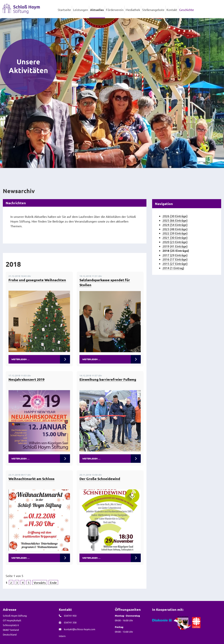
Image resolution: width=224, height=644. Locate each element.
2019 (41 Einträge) (175, 246)
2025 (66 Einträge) (175, 220)
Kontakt (172, 10)
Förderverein (115, 10)
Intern (62, 636)
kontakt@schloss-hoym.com (80, 629)
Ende (53, 582)
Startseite (64, 10)
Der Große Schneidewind (100, 479)
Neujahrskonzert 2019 (26, 379)
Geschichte (187, 10)
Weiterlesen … (20, 359)
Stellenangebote (153, 10)
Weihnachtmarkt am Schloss (31, 479)
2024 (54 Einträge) (175, 225)
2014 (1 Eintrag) (173, 268)
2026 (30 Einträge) (175, 216)
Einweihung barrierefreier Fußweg (108, 379)
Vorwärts (40, 582)
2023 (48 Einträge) (175, 229)
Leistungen (80, 10)
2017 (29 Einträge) (175, 255)
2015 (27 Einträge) (175, 263)
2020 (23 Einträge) (175, 242)
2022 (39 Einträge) (175, 233)
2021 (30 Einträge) (175, 237)
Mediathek (133, 10)
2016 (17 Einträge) (175, 259)
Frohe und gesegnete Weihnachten (37, 280)
